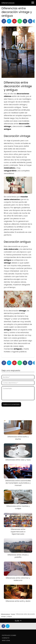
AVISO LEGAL (6, 640)
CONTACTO (6, 638)
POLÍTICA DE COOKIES (9, 635)
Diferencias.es (8, 3)
